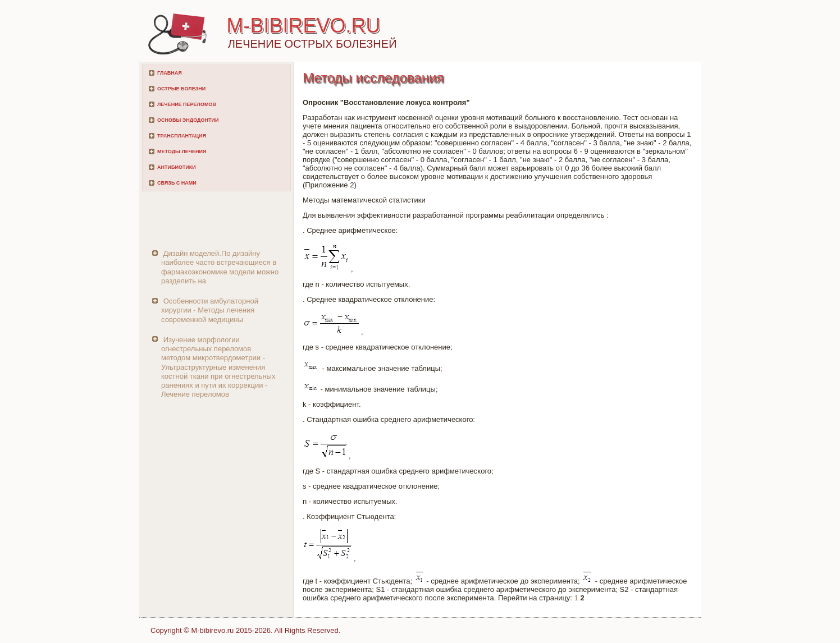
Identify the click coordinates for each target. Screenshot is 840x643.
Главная (170, 73)
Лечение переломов (187, 104)
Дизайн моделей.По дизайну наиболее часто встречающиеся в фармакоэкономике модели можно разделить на (220, 267)
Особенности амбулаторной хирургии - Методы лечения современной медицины (210, 310)
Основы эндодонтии (188, 120)
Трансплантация (182, 136)
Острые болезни (181, 89)
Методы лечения (182, 151)
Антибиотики (177, 167)
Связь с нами (177, 183)
